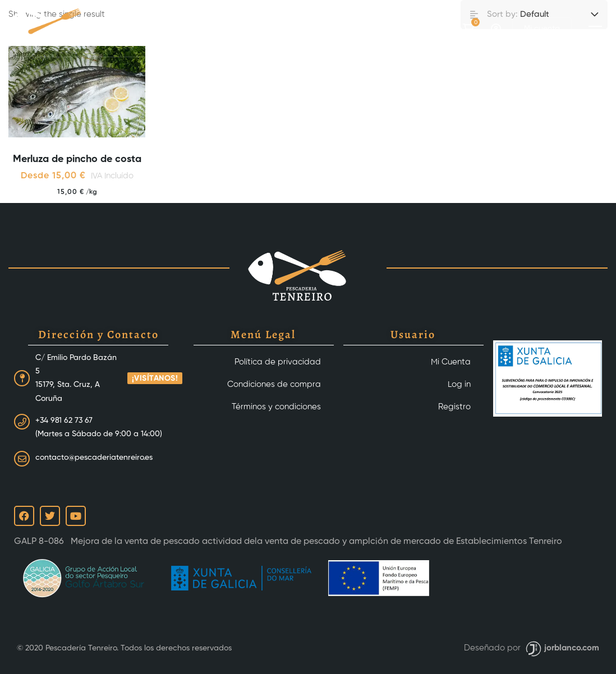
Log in (459, 384)
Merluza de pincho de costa (77, 159)
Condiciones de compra (274, 384)
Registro (454, 407)
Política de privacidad (278, 362)
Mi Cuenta (451, 362)
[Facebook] (426, 28)
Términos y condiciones (276, 407)
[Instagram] (447, 28)
